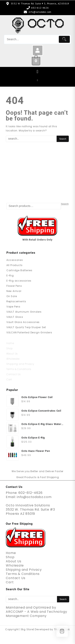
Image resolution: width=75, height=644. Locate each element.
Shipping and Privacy (20, 364)
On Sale (12, 296)
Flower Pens (14, 286)
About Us (12, 354)
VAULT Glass (15, 317)
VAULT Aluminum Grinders (24, 312)
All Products (14, 265)
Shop (10, 348)
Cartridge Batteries (19, 270)
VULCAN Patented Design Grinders (29, 332)
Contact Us (13, 374)
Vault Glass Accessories (23, 322)
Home (10, 343)
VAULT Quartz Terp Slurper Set (26, 327)
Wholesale (13, 359)
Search (65, 204)
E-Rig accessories (19, 281)
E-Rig (10, 276)
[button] (37, 72)
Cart (9, 379)
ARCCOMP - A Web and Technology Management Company (36, 614)
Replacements (16, 301)
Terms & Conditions (19, 369)
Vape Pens (13, 307)
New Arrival (14, 291)
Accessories (15, 260)
